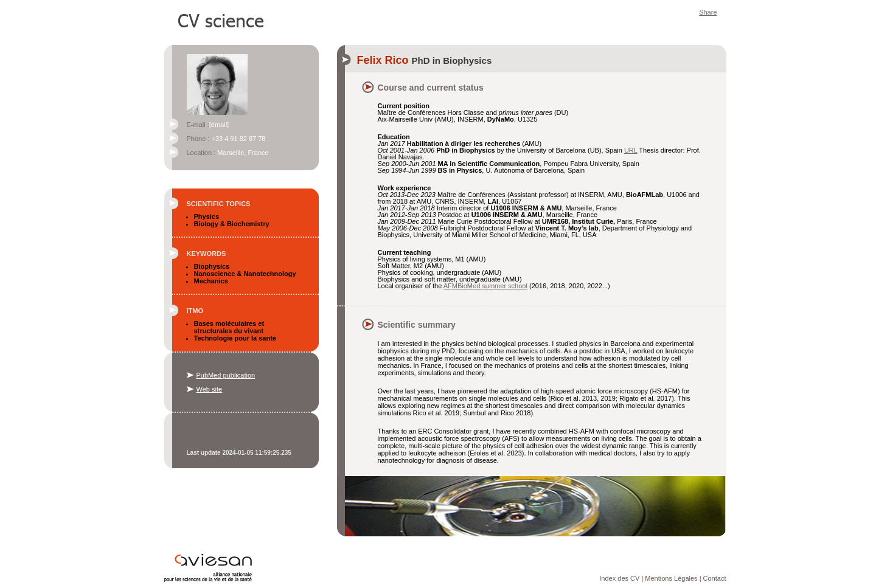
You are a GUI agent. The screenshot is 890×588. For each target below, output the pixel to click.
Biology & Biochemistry (232, 224)
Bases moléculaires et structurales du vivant (229, 327)
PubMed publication (226, 375)
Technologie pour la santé (235, 338)
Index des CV (619, 578)
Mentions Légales (671, 578)
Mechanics (211, 281)
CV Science (221, 19)
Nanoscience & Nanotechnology (245, 274)
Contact (715, 578)
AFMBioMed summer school (485, 286)
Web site (210, 389)
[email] (219, 125)
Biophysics (212, 266)
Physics (207, 216)
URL (631, 150)
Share (708, 12)
